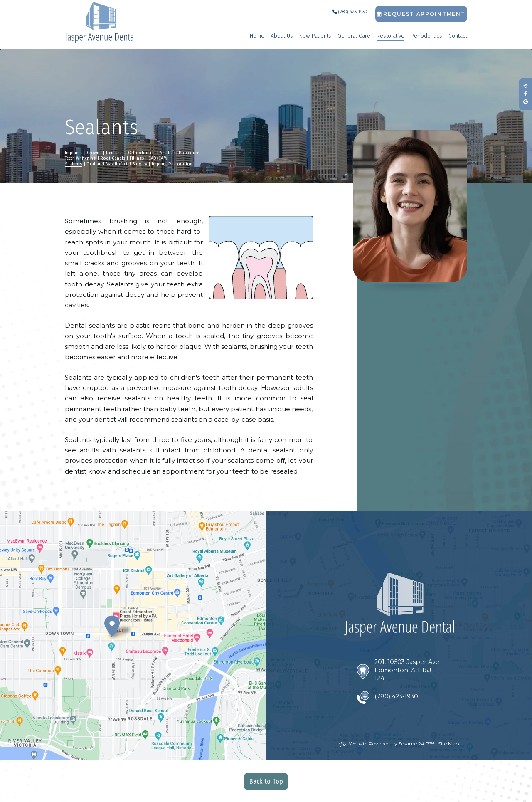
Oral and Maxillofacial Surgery (117, 164)
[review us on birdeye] (526, 86)
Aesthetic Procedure (179, 153)
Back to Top (266, 781)
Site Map (448, 744)
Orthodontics (142, 153)
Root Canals (113, 158)
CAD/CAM (158, 158)
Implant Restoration (172, 164)
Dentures (115, 153)
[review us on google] (526, 102)
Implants (74, 153)
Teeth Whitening (80, 158)
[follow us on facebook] (526, 94)
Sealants (73, 164)
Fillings (137, 158)
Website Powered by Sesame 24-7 (387, 744)
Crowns (94, 153)
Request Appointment (421, 14)
